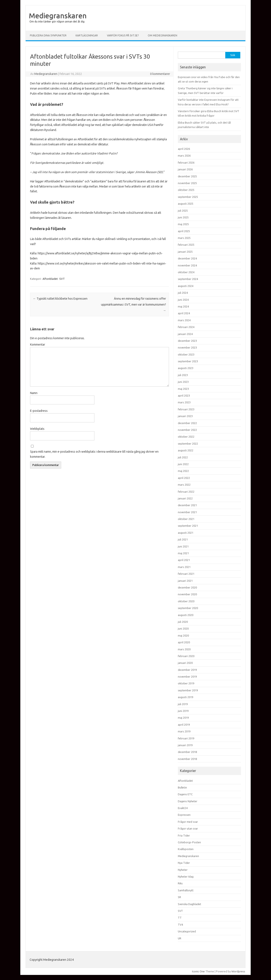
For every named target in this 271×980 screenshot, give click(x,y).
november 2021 (187, 512)
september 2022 (188, 444)
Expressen (184, 815)
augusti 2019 (186, 697)
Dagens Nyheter (188, 801)
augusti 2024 (186, 286)
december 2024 (187, 258)
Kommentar (38, 345)
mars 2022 (184, 485)
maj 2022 (183, 471)
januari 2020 (185, 663)
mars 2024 (184, 320)
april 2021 (184, 560)
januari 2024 (185, 334)
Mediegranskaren (58, 15)
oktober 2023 (186, 354)
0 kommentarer (160, 74)
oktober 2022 (186, 437)
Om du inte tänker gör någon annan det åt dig (57, 21)
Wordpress (238, 971)
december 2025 (187, 176)
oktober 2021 (186, 519)
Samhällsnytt (186, 890)
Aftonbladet (50, 279)
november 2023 (187, 347)
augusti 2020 (186, 615)
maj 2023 (183, 389)
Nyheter (183, 870)
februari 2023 (186, 409)
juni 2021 (183, 546)
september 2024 (188, 279)
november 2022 (187, 430)
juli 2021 (183, 539)
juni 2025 (183, 217)
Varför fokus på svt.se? (123, 35)
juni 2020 (183, 629)
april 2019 (184, 725)
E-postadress (39, 411)
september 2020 (188, 608)
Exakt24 (183, 808)
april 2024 (184, 313)
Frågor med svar (188, 822)
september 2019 (188, 690)
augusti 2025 (186, 204)
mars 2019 (184, 731)
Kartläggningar (87, 35)
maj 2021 (183, 553)
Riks (180, 883)
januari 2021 (185, 581)
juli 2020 (183, 622)
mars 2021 (184, 567)
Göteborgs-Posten (189, 842)
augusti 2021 (186, 533)
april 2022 (184, 478)
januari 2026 (185, 169)
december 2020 (187, 587)
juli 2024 (183, 293)
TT (180, 918)
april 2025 (184, 231)
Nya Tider (184, 863)
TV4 (180, 925)
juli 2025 (183, 211)
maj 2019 (183, 718)
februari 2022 (186, 492)
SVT (62, 279)
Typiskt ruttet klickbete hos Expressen (60, 299)
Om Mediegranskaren (162, 35)
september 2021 (188, 526)
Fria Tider (184, 835)
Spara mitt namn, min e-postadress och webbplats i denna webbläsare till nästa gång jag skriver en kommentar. (94, 454)
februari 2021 (186, 574)
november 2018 (187, 759)
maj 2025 (183, 224)
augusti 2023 (186, 368)
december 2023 (187, 341)
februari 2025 (186, 245)
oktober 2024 (186, 272)
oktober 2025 (186, 190)
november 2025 (187, 183)
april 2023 (184, 396)
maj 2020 (183, 635)
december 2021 (187, 505)
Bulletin (182, 787)
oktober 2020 (186, 601)
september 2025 (188, 197)
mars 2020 (184, 649)
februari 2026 (186, 163)
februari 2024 (186, 327)
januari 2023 (185, 416)
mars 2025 (184, 238)
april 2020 (184, 642)
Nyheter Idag (186, 877)
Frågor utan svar (188, 828)
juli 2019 (183, 704)
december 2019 (187, 670)
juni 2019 (183, 711)
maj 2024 (183, 306)
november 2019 (187, 677)
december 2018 (187, 752)
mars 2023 (184, 402)
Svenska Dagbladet (189, 904)
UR (180, 938)
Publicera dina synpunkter (48, 35)
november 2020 (187, 594)
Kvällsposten (186, 849)
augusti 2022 (186, 450)
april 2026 (184, 149)
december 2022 (187, 423)
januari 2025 (185, 252)
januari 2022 (185, 498)
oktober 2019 (186, 683)
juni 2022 (183, 464)
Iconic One (198, 971)
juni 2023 (183, 382)
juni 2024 (183, 300)
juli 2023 (183, 375)
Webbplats (37, 429)
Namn (34, 393)
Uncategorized (187, 931)
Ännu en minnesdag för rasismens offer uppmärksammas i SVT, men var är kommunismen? (133, 305)
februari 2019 (186, 738)
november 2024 (187, 265)
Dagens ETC (185, 794)
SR (179, 897)
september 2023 (188, 361)
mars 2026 (184, 156)
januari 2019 (185, 745)
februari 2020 (186, 656)
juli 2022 (183, 457)
